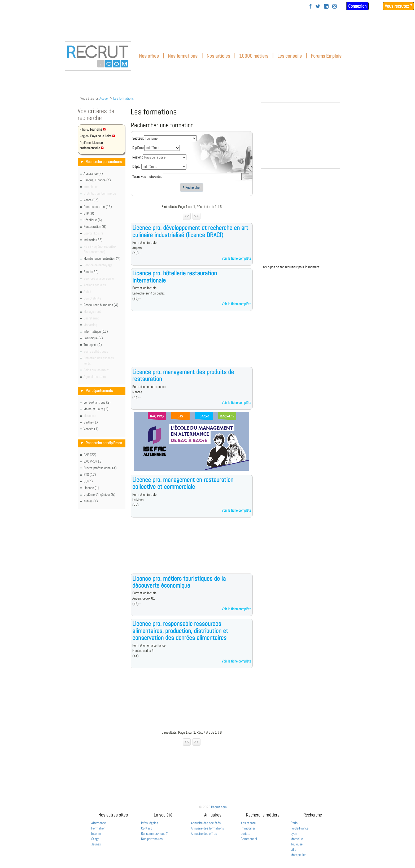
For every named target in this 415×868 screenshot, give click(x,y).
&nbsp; (208, 22)
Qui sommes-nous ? (154, 833)
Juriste (246, 833)
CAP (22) (90, 455)
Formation (98, 828)
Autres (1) (91, 501)
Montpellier (298, 855)
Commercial (249, 839)
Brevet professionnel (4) (100, 468)
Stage (95, 839)
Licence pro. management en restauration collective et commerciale (183, 483)
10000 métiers (254, 56)
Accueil (104, 98)
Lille (293, 849)
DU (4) (88, 481)
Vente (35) (91, 200)
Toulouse (297, 844)
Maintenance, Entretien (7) (102, 258)
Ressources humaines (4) (101, 305)
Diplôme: (138, 148)
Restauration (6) (95, 226)
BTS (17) (90, 474)
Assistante (248, 823)
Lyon (294, 833)
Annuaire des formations (207, 828)
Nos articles (218, 56)
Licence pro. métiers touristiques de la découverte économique (179, 582)
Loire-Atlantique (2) (97, 402)
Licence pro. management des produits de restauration (183, 375)
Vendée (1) (91, 429)
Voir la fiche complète (236, 258)
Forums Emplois (326, 56)
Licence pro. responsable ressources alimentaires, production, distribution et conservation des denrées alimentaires (180, 631)
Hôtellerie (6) (93, 220)
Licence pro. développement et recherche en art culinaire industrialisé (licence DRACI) (190, 231)
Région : (138, 157)
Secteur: (138, 138)
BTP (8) (89, 213)
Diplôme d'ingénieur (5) (99, 494)
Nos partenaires (152, 839)
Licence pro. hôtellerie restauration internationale (175, 277)
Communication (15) (98, 207)
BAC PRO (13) (93, 461)
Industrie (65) (93, 240)
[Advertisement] (192, 343)
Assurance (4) (93, 173)
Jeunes (96, 844)
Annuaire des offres (204, 833)
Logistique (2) (93, 338)
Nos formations (183, 56)
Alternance (99, 823)
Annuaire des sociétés (206, 823)
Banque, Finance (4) (97, 180)
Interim (96, 833)
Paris (294, 823)
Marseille (297, 839)
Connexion (357, 6)
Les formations (123, 98)
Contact (147, 828)
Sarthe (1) (91, 422)
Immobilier (248, 828)
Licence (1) (91, 488)
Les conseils (290, 56)
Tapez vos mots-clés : (147, 177)
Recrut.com (219, 807)
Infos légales (150, 823)
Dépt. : (137, 166)
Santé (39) (91, 272)
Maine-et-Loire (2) (96, 409)
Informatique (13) (96, 331)
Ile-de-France (300, 828)
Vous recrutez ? (398, 6)
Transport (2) (93, 345)
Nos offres (149, 56)
